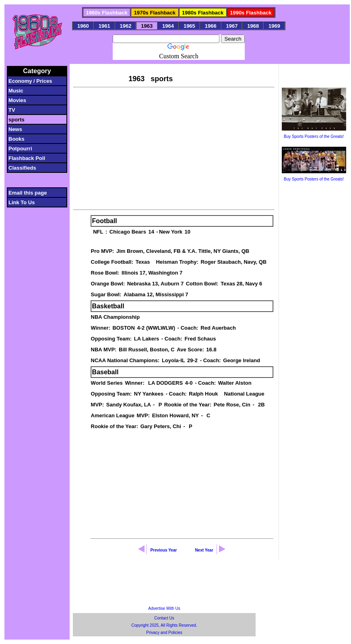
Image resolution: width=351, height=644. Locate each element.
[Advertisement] (174, 148)
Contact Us (164, 618)
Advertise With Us (164, 608)
